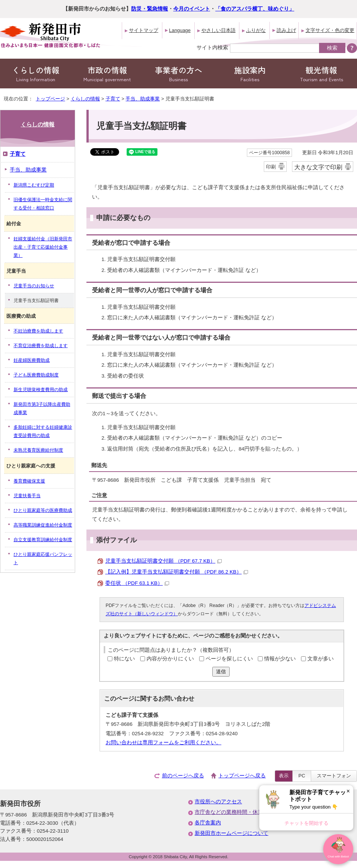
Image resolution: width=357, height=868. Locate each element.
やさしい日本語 (219, 30)
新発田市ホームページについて (231, 833)
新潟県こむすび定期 (34, 185)
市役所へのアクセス (218, 802)
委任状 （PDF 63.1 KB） (137, 583)
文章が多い (321, 659)
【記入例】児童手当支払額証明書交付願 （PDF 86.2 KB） (177, 572)
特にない (124, 659)
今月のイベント (192, 9)
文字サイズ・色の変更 (330, 30)
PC (302, 776)
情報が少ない (280, 659)
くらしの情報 (36, 74)
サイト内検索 (212, 47)
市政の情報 (107, 74)
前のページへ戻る (183, 776)
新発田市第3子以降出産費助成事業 (42, 408)
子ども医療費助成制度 (36, 375)
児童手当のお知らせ (34, 286)
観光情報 (321, 74)
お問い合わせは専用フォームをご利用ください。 (163, 743)
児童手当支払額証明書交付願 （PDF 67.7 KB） (163, 561)
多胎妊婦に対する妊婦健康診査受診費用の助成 (43, 431)
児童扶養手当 (27, 496)
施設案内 (250, 74)
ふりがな (256, 30)
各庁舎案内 (208, 823)
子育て (113, 99)
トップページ (50, 99)
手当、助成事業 (143, 99)
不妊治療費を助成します (38, 331)
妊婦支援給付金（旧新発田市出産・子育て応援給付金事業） (43, 247)
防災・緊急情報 (150, 9)
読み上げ (286, 30)
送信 (221, 671)
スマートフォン (334, 776)
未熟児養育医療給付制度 (38, 450)
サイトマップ (144, 30)
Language (180, 30)
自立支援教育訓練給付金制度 (43, 540)
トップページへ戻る (242, 776)
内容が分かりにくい (170, 659)
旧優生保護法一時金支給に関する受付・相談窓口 (43, 204)
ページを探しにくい (229, 659)
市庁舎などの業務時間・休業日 (231, 812)
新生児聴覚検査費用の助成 (41, 390)
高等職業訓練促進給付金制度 (43, 525)
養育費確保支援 (29, 481)
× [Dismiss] (348, 791)
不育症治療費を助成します (41, 346)
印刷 (271, 167)
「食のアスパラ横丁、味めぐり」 (255, 9)
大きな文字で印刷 (318, 167)
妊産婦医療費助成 (32, 360)
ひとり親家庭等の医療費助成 (43, 510)
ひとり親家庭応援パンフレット (43, 558)
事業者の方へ (178, 74)
